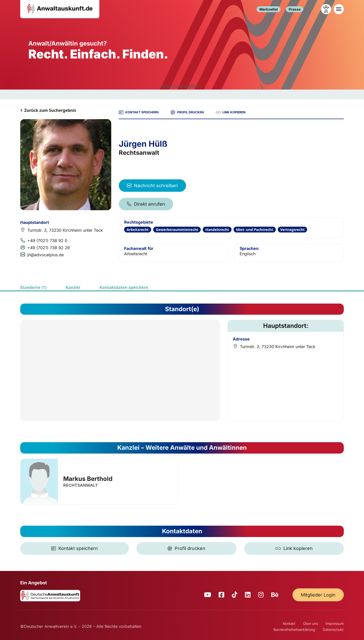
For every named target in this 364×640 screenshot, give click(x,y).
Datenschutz (333, 630)
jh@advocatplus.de (45, 255)
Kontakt (289, 623)
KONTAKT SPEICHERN (139, 112)
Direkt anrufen (146, 204)
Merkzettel (269, 9)
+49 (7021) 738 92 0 (47, 241)
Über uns (311, 623)
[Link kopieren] (294, 548)
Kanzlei (73, 287)
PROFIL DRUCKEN (187, 112)
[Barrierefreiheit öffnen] (326, 9)
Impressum (335, 623)
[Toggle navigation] (339, 9)
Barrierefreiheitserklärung (294, 630)
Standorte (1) (33, 287)
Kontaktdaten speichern (124, 287)
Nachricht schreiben (152, 186)
